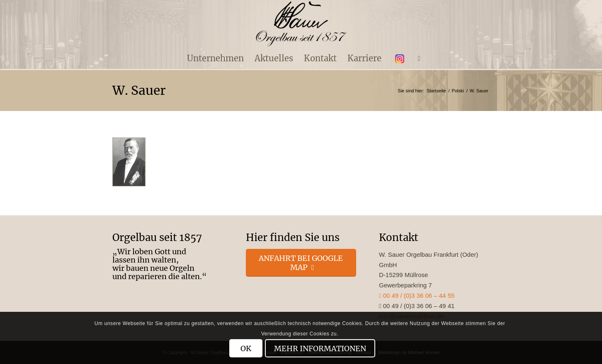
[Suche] (416, 58)
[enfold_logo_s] (301, 24)
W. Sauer (139, 90)
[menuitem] (215, 58)
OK (246, 348)
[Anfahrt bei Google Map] (301, 263)
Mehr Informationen (320, 348)
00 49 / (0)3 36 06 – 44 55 (417, 295)
